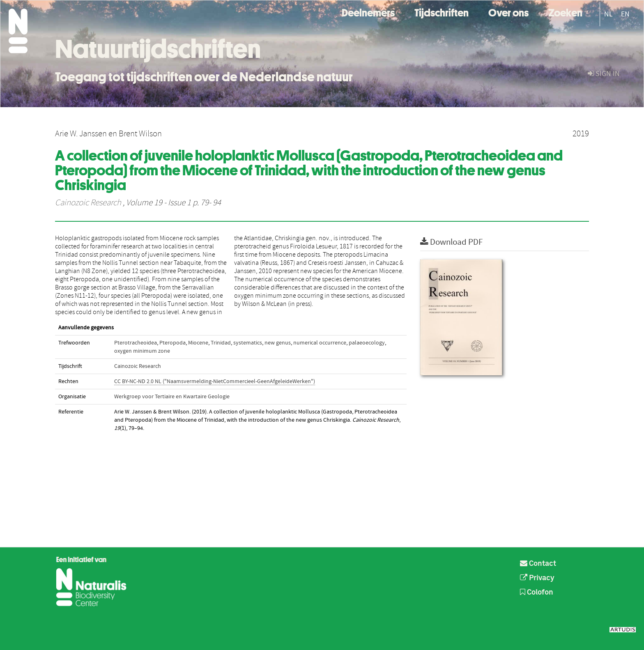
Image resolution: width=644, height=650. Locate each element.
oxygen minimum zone (142, 351)
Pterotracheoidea (136, 343)
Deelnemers (368, 12)
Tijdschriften (442, 12)
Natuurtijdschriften (158, 49)
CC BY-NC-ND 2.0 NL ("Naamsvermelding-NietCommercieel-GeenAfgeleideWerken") (215, 381)
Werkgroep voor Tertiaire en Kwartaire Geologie (172, 397)
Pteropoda (172, 343)
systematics (248, 343)
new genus (278, 343)
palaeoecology (367, 343)
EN (625, 14)
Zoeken (565, 12)
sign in (604, 74)
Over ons (508, 12)
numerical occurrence (320, 343)
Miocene (198, 343)
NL (608, 14)
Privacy (537, 578)
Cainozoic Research (88, 203)
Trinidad (221, 343)
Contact (538, 564)
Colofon (537, 593)
